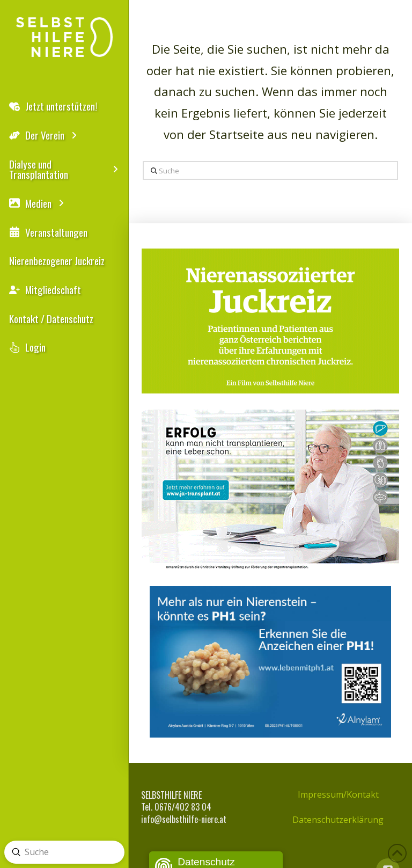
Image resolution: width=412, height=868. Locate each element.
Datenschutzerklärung (338, 820)
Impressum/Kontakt (338, 794)
